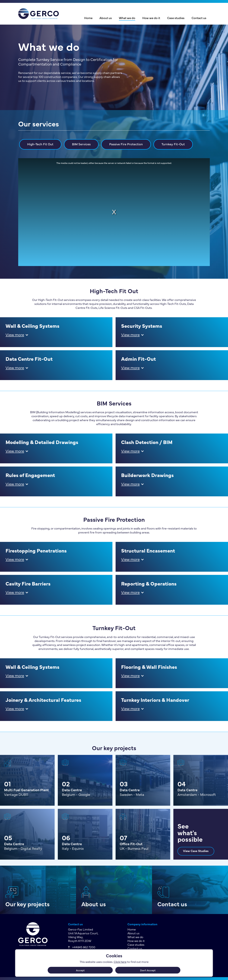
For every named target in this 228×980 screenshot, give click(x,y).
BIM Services (81, 144)
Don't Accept (148, 970)
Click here (120, 962)
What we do (127, 18)
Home (88, 18)
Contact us (199, 18)
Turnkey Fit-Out (173, 144)
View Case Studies (196, 851)
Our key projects (27, 904)
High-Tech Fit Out (40, 144)
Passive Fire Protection (126, 144)
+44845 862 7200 (84, 947)
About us (106, 18)
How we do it (151, 18)
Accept (80, 970)
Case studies (176, 18)
